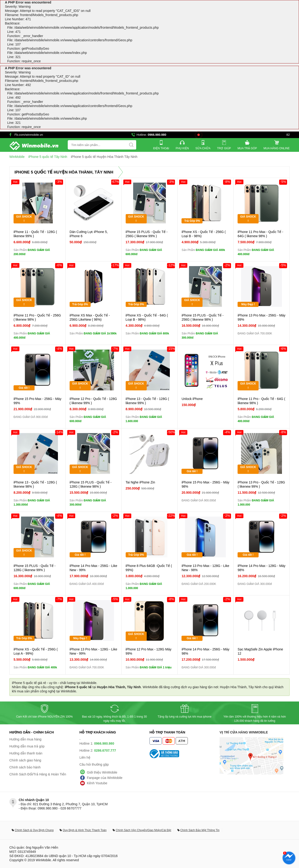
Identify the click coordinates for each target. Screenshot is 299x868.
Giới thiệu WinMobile (102, 772)
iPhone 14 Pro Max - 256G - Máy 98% (205, 651)
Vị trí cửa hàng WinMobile (244, 732)
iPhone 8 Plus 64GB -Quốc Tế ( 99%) (149, 568)
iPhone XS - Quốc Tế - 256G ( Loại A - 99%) (36, 651)
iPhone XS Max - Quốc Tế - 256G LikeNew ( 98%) (90, 317)
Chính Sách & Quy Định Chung (34, 830)
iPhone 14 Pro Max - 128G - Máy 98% (262, 568)
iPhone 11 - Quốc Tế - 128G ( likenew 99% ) (35, 234)
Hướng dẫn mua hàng (25, 739)
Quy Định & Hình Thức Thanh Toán (85, 830)
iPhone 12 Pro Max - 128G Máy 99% (149, 651)
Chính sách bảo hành (25, 767)
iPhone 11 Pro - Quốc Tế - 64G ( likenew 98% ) (261, 401)
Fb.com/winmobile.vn (29, 135)
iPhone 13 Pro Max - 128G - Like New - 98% (205, 568)
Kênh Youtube (97, 783)
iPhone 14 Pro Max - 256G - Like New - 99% (93, 568)
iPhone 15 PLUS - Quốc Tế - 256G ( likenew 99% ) (147, 234)
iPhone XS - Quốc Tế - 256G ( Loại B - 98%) (204, 234)
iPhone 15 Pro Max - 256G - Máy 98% (205, 484)
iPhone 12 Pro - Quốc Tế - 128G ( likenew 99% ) (93, 401)
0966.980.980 (157, 135)
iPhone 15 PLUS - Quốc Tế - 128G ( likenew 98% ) (91, 484)
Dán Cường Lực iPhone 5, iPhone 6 (89, 234)
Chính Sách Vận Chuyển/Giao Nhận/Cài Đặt (143, 830)
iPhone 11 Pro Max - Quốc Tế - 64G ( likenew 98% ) (260, 234)
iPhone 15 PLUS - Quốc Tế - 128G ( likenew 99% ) (35, 568)
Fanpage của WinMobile (105, 778)
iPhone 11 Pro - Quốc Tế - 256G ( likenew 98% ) (37, 317)
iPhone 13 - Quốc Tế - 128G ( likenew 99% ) (147, 401)
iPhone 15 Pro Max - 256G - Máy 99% (37, 401)
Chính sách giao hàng (25, 760)
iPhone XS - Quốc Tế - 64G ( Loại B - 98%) (147, 317)
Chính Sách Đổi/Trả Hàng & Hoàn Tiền (38, 774)
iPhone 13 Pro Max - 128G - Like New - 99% (93, 651)
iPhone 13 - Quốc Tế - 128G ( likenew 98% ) (35, 484)
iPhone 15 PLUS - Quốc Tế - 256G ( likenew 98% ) (203, 317)
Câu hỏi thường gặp (94, 764)
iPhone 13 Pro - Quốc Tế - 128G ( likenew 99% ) (261, 484)
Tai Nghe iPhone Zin (140, 482)
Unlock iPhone (192, 399)
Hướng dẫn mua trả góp (27, 746)
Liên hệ (85, 757)
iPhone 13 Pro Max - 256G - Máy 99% (262, 317)
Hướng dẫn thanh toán (26, 753)
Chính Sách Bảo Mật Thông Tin (200, 830)
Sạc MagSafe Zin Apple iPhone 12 (260, 651)
